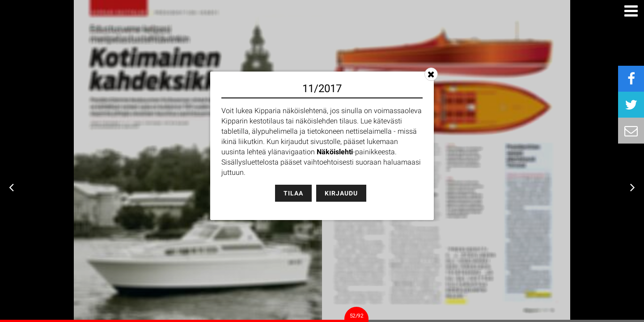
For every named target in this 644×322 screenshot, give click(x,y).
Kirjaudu (341, 193)
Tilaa (293, 193)
